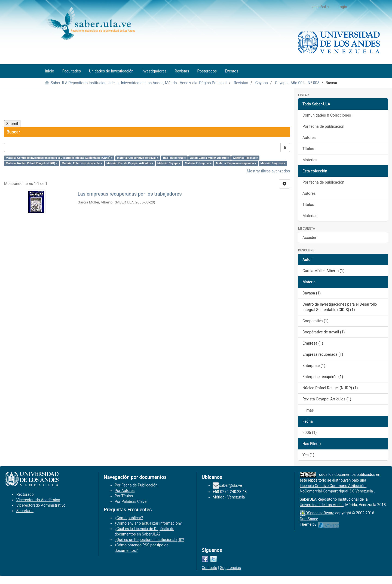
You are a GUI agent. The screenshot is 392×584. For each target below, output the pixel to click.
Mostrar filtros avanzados (268, 171)
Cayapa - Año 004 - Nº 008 (297, 83)
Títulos (308, 149)
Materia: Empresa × (273, 163)
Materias (310, 160)
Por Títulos (124, 496)
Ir (285, 147)
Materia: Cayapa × (169, 163)
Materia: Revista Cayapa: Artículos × (130, 163)
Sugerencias (230, 568)
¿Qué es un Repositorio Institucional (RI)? (149, 540)
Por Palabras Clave (131, 501)
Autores (309, 138)
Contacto (209, 568)
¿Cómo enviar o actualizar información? (148, 523)
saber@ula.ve (231, 485)
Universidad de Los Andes (322, 505)
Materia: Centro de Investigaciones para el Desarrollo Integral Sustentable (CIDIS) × (59, 158)
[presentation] (45, 104)
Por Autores (125, 491)
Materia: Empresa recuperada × (236, 163)
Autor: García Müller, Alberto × (209, 158)
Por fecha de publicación (323, 126)
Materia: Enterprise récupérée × (82, 163)
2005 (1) (310, 433)
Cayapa (262, 83)
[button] (321, 7)
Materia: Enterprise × (198, 163)
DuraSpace (309, 519)
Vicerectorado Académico (38, 500)
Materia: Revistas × (246, 158)
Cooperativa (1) (316, 321)
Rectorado (25, 494)
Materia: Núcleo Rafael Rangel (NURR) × (31, 163)
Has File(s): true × (174, 158)
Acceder (309, 238)
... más (308, 410)
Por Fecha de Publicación (136, 485)
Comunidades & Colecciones (327, 115)
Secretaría (25, 511)
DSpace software (320, 513)
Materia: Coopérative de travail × (138, 158)
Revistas (241, 83)
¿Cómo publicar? (129, 518)
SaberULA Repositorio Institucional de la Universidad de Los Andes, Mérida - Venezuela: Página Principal (139, 83)
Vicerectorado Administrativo (41, 505)
